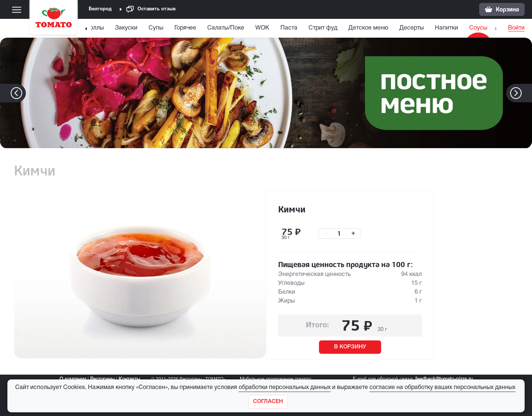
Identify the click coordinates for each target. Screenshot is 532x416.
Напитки (446, 28)
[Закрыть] (268, 402)
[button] (527, 93)
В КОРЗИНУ (350, 347)
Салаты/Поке (226, 28)
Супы (156, 28)
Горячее (185, 28)
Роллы (95, 28)
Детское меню (368, 28)
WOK (262, 28)
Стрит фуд (323, 28)
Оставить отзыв (151, 9)
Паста (289, 28)
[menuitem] (95, 30)
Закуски (126, 28)
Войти (516, 28)
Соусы (478, 28)
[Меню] (17, 10)
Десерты (412, 28)
